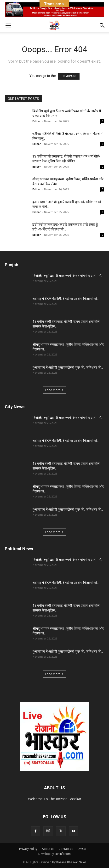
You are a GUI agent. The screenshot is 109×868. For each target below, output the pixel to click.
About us (48, 849)
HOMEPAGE (69, 76)
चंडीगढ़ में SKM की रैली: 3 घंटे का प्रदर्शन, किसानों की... (66, 299)
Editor (37, 121)
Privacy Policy (28, 849)
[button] (8, 26)
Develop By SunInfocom (54, 854)
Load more (54, 390)
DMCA (82, 849)
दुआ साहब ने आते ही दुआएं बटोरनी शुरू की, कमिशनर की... (68, 367)
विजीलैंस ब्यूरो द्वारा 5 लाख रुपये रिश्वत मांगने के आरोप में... (68, 276)
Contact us (66, 849)
